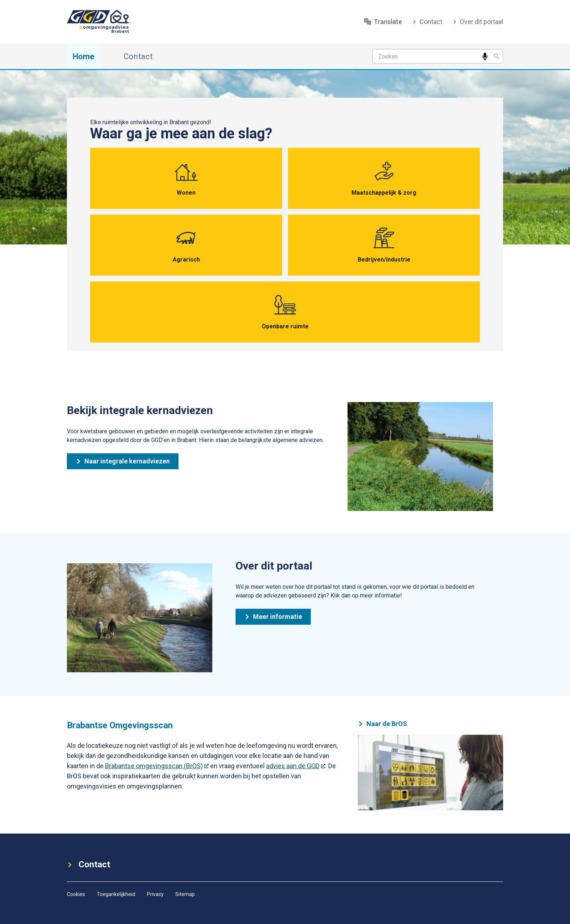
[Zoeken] (497, 56)
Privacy (155, 894)
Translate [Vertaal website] (383, 22)
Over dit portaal (478, 22)
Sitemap (185, 894)
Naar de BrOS (382, 724)
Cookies (76, 894)
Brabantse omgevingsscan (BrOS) (157, 766)
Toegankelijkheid (116, 894)
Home (84, 56)
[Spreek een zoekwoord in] (485, 56)
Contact (427, 22)
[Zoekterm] (438, 56)
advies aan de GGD (296, 766)
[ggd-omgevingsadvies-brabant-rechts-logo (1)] (101, 22)
